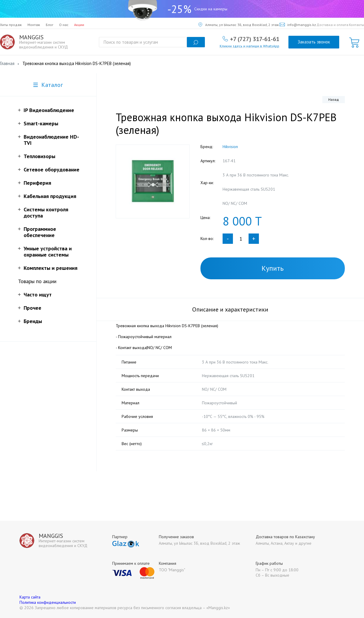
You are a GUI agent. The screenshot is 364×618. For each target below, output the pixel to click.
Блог (50, 25)
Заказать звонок (314, 42)
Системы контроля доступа (46, 213)
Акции (79, 25)
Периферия (37, 183)
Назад (334, 99)
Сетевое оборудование (52, 169)
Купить (273, 268)
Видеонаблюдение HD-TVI (51, 140)
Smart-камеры (41, 123)
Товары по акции (37, 281)
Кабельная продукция (50, 196)
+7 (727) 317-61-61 (255, 39)
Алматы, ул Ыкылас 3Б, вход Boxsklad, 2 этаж (239, 25)
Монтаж (34, 25)
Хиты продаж (11, 25)
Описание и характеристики (230, 309)
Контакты (356, 25)
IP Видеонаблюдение (49, 110)
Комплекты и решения (50, 268)
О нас (64, 25)
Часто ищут (38, 295)
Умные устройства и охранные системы (48, 252)
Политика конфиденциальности (48, 602)
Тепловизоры (39, 156)
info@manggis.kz (298, 25)
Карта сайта (30, 597)
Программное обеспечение (40, 232)
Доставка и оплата (332, 25)
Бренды (33, 321)
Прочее (32, 308)
